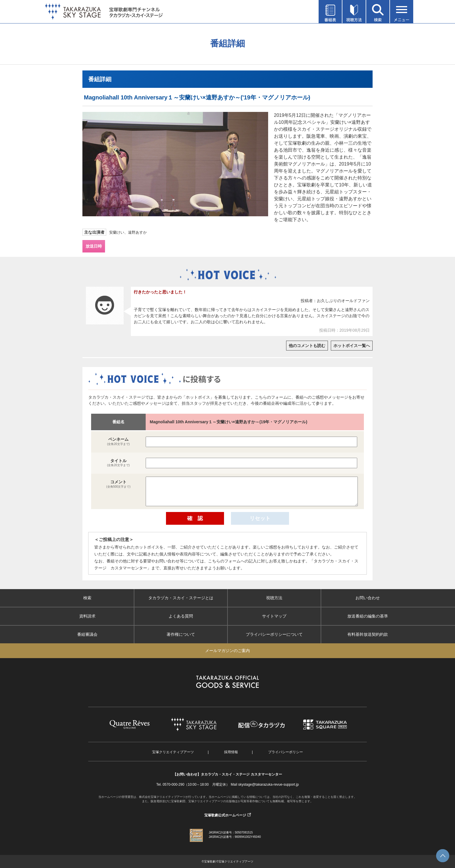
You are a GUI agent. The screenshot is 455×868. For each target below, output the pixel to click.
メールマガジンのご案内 (228, 651)
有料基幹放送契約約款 (368, 634)
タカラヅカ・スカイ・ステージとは (181, 598)
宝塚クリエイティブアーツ (173, 752)
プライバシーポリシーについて (274, 634)
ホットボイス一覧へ (352, 346)
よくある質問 (181, 616)
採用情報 (231, 752)
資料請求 (87, 616)
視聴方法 (274, 598)
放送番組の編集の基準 (368, 616)
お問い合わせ (368, 598)
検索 (87, 598)
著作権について (181, 634)
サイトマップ (274, 616)
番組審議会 (87, 634)
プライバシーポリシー (286, 752)
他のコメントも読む (307, 346)
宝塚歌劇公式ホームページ (225, 815)
